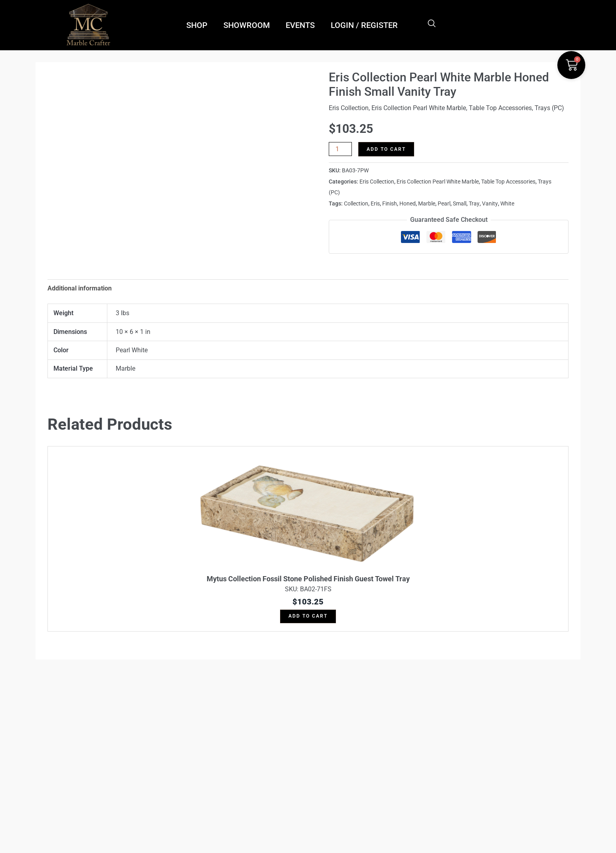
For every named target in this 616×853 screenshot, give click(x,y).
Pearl (444, 202)
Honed (408, 202)
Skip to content (308, 426)
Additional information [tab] (80, 287)
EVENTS (300, 25)
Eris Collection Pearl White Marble (419, 108)
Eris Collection (349, 108)
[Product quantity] (340, 149)
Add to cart (386, 149)
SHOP (197, 25)
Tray (474, 202)
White (507, 202)
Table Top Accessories (500, 108)
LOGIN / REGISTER (364, 25)
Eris (375, 202)
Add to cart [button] (308, 615)
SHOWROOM (247, 25)
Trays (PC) (549, 108)
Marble (427, 202)
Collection (356, 202)
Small (460, 202)
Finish (390, 202)
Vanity (490, 202)
